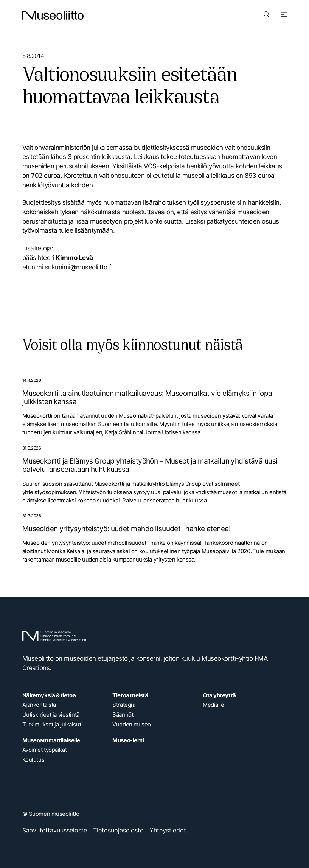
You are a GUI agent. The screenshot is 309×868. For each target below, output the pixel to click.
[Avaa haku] (267, 14)
